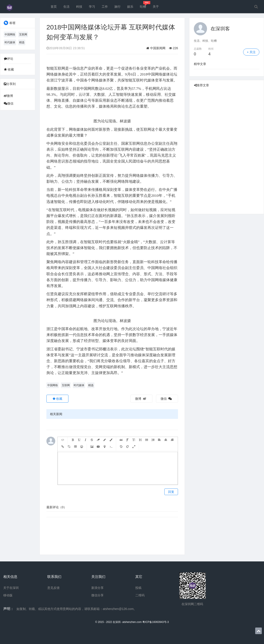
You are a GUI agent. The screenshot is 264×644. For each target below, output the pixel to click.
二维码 (140, 595)
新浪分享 (97, 588)
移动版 (8, 595)
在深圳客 (220, 29)
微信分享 (97, 595)
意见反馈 (53, 588)
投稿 (138, 588)
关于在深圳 (11, 588)
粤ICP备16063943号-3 (156, 622)
